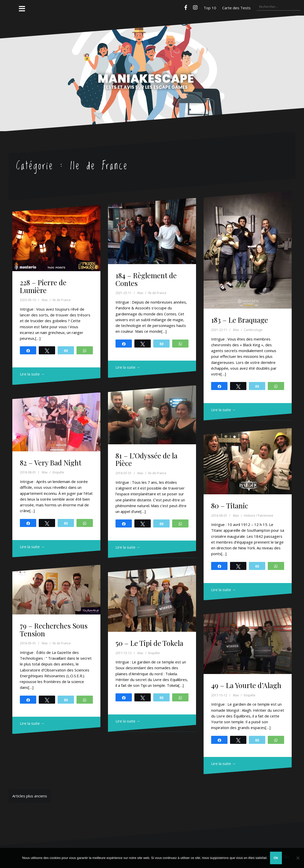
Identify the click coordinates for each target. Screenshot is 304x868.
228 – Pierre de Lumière (43, 286)
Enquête (58, 472)
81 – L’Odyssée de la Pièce (146, 459)
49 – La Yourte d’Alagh (246, 685)
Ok (276, 858)
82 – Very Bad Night (51, 463)
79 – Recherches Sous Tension (54, 630)
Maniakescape (152, 64)
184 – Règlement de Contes (146, 279)
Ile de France (62, 300)
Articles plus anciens (30, 796)
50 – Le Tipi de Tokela (149, 643)
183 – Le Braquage (240, 320)
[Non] (298, 858)
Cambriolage (253, 330)
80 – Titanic (230, 505)
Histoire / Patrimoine (259, 516)
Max (45, 300)
